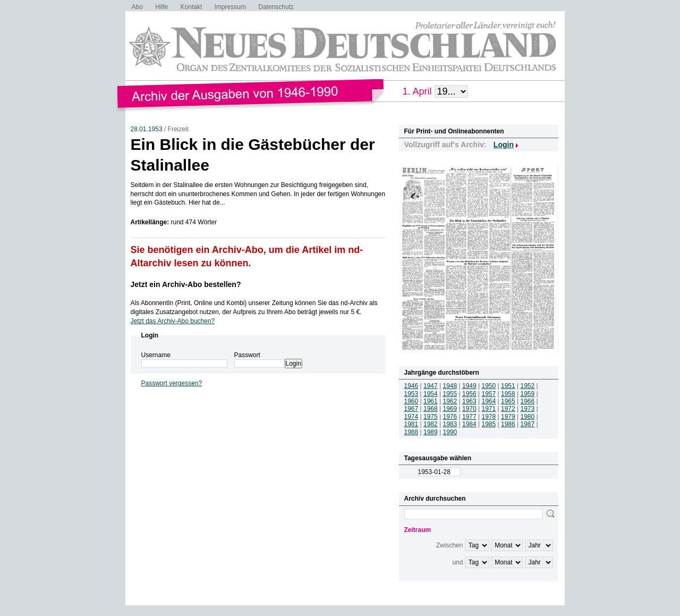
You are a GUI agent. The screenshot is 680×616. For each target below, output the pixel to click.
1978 (489, 417)
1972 (508, 409)
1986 (508, 424)
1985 (489, 424)
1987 (528, 424)
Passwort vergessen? (172, 383)
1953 (411, 394)
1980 (528, 417)
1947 (431, 386)
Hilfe (161, 7)
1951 (508, 386)
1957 (489, 394)
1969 (450, 409)
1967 (411, 409)
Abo (137, 7)
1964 (489, 401)
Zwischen (450, 545)
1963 (469, 401)
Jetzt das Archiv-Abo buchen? (173, 321)
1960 (411, 401)
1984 (469, 424)
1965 (508, 401)
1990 (450, 432)
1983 (450, 424)
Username (156, 355)
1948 (450, 386)
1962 (450, 401)
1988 (411, 432)
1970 (469, 409)
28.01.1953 (147, 129)
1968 (431, 409)
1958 (508, 394)
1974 (411, 417)
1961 (431, 401)
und (457, 562)
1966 (528, 401)
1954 (431, 394)
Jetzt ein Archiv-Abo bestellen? (186, 284)
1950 (489, 386)
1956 (469, 394)
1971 (489, 409)
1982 (431, 424)
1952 (528, 386)
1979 (508, 417)
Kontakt (192, 7)
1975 (431, 417)
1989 (431, 432)
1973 (528, 409)
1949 (469, 386)
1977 (469, 417)
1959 (528, 394)
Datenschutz (276, 7)
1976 (450, 417)
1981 (411, 424)
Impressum (230, 7)
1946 (411, 386)
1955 (450, 394)
